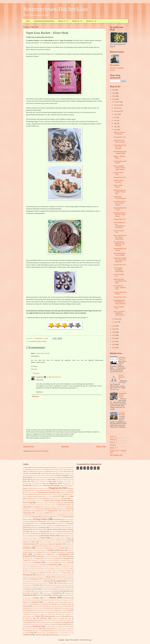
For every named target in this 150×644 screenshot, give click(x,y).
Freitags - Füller (27, 520)
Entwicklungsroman (36, 507)
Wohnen (70, 629)
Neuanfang (47, 581)
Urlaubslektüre (49, 623)
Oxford (49, 589)
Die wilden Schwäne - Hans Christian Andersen (120, 203)
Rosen (39, 600)
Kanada (43, 546)
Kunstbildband (70, 556)
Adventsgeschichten (36, 469)
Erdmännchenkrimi (52, 507)
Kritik (45, 556)
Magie (29, 571)
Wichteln (66, 627)
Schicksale (25, 604)
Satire (62, 602)
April (116, 127)
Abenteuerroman (44, 467)
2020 (114, 332)
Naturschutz (68, 579)
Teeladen (35, 614)
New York (69, 581)
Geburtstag (56, 522)
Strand (51, 610)
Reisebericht (40, 595)
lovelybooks (52, 633)
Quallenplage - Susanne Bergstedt (120, 198)
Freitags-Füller (40, 519)
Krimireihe (27, 556)
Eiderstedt (25, 505)
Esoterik (62, 509)
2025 (114, 93)
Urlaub (34, 623)
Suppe (56, 610)
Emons (60, 505)
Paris (54, 589)
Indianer (25, 540)
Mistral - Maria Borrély (118, 186)
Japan (40, 544)
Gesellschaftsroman (60, 526)
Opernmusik (49, 587)
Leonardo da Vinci (27, 563)
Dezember (117, 102)
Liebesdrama (43, 565)
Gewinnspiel (42, 528)
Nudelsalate (58, 585)
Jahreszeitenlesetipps (29, 544)
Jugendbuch (59, 544)
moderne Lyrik (68, 633)
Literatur (51, 567)
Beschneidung (60, 482)
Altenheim (55, 471)
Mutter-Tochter (51, 575)
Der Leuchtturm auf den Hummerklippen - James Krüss (119, 225)
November (117, 105)
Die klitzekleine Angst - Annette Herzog (120, 152)
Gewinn (25, 528)
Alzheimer (69, 471)
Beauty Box (27, 482)
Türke (48, 620)
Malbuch (49, 571)
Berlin (50, 482)
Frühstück (66, 520)
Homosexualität (26, 538)
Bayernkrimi (58, 480)
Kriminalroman (64, 554)
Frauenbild (50, 517)
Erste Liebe (31, 509)
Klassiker (62, 548)
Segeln (50, 606)
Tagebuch (65, 612)
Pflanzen (29, 591)
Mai (115, 123)
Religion (64, 595)
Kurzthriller (57, 559)
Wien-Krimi (28, 629)
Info (35, 540)
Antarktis (25, 476)
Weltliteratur (53, 627)
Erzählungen (54, 509)
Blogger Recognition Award (40, 488)
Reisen (57, 595)
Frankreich (35, 517)
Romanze (33, 600)
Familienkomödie (67, 511)
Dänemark (60, 503)
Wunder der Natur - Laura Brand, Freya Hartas (120, 281)
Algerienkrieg (58, 469)
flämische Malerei (41, 633)
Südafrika (25, 612)
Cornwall (40, 496)
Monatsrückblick (67, 573)
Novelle (45, 585)
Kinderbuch (27, 548)
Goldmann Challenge (52, 530)
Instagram (113, 445)
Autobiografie (59, 478)
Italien (34, 542)
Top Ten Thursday (40, 618)
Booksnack (44, 490)
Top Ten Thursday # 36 (122, 377)
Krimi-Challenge (37, 554)
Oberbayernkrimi (27, 587)
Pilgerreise (36, 591)
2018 (114, 338)
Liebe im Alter (26, 565)
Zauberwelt (37, 631)
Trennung (37, 620)
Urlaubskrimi (41, 623)
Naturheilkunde (59, 579)
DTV (60, 496)
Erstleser (38, 509)
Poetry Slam (48, 591)
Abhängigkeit (54, 467)
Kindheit (47, 548)
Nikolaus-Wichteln (42, 583)
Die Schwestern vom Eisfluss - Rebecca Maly (120, 192)
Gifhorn (58, 528)
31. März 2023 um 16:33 (54, 377)
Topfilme (55, 618)
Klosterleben (43, 550)
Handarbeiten (60, 532)
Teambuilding (26, 614)
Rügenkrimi (26, 602)
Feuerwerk (65, 513)
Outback (43, 589)
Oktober (117, 108)
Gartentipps (49, 522)
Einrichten (40, 505)
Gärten (37, 532)
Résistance (58, 600)
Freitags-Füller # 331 (120, 265)
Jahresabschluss (58, 542)
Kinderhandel (39, 548)
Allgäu (25, 471)
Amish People (45, 474)
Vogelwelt (61, 625)
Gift (63, 528)
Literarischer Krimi (41, 567)
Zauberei (30, 631)
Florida (46, 515)
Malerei (55, 571)
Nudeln (51, 585)
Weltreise (60, 627)
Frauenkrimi (58, 517)
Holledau (62, 536)
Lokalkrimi (58, 567)
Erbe (44, 507)
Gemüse (32, 526)
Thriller (38, 616)
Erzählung (46, 509)
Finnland (27, 515)
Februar (116, 319)
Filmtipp (71, 513)
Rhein (45, 598)
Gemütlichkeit (40, 526)
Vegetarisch (67, 622)
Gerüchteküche (49, 526)
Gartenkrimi (41, 522)
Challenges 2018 (51, 494)
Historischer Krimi (34, 536)
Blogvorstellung (35, 490)
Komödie (70, 550)
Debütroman (29, 499)
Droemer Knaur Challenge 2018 (54, 501)
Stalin (33, 610)
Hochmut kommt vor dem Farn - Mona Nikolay (120, 215)
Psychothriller (57, 593)
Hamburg (43, 532)
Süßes (59, 612)
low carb (60, 633)
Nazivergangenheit (27, 581)
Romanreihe (67, 598)
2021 (114, 329)
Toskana (62, 618)
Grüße (31, 532)
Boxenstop (58, 490)
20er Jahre (34, 467)
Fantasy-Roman (57, 513)
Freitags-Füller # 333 (120, 177)
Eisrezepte (47, 505)
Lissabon (32, 567)
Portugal (64, 591)
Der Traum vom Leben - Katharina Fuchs (120, 287)
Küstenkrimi (67, 558)
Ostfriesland (68, 587)
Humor (43, 538)
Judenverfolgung (48, 544)
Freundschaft (57, 519)
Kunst (61, 556)
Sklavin (41, 608)
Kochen (62, 550)
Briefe (26, 493)
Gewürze (52, 528)
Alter (62, 471)
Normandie (69, 583)
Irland (58, 540)
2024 (114, 96)
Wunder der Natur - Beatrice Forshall (119, 141)
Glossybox (26, 530)
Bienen (44, 484)
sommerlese (40, 377)
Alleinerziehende (68, 469)
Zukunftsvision (55, 631)
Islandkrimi (26, 542)
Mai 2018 (36, 571)
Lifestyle (25, 567)
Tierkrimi (71, 616)
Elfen (54, 505)
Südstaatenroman (52, 612)
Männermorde (41, 577)
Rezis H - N (77, 21)
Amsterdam (61, 474)
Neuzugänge (58, 581)
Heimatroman (53, 534)
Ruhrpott (45, 600)
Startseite (65, 447)
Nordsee (51, 583)
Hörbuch (69, 538)
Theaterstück (68, 614)
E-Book (68, 503)
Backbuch (33, 341)
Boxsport (65, 490)
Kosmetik (25, 552)
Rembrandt (71, 595)
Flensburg (40, 515)
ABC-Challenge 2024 (116, 455)
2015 (114, 348)
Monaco (57, 573)
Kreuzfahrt (46, 552)
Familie (68, 509)
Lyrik (51, 569)
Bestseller (69, 482)
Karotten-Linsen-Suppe (118, 173)
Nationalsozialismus (48, 579)
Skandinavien (26, 608)
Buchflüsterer (53, 492)
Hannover (69, 532)
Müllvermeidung (68, 577)
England (25, 507)
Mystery (66, 575)
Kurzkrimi (49, 559)
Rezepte (36, 598)
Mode (50, 573)
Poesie (42, 591)
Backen (25, 480)
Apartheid (31, 476)
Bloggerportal (55, 488)
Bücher (31, 494)
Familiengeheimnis (39, 511)
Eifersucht (33, 505)
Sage (45, 602)
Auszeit (51, 478)
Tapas (70, 612)
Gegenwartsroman (46, 524)
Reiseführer (49, 595)
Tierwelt (27, 618)
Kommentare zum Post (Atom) (39, 451)
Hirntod (25, 536)
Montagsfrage (28, 575)
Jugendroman (35, 546)
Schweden (26, 606)
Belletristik (43, 482)
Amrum (53, 474)
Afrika (45, 469)
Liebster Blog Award (67, 565)
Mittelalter (42, 573)
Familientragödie (39, 513)
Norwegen (36, 585)
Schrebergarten (55, 604)
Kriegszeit (69, 552)
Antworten (34, 369)
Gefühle (37, 524)
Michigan (25, 573)
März (116, 130)
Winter (41, 629)
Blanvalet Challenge (50, 486)
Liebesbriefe (35, 565)
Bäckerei (25, 494)
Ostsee (36, 589)
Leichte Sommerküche (53, 560)
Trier (44, 620)
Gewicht (70, 526)
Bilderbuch (53, 483)
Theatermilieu (59, 614)
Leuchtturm (63, 563)
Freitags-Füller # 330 (120, 297)
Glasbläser (69, 528)
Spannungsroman (66, 608)
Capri (37, 494)
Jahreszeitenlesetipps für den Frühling (120, 254)
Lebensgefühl (34, 560)
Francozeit (27, 517)
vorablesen (27, 635)
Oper (42, 587)
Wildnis (35, 629)
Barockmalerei (42, 480)
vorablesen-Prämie (40, 635)
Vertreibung (47, 625)
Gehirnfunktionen (60, 524)
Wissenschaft (50, 629)
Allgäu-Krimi (33, 471)
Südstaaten (43, 612)
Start (28, 21)
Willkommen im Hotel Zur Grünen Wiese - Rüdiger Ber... (120, 260)
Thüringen (57, 616)
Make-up (42, 571)
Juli (115, 117)
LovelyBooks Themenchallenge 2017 (38, 569)
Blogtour (27, 490)
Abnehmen (62, 467)
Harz (29, 534)
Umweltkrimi (61, 620)
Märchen (48, 577)
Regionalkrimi (28, 595)
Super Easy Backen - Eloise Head (120, 133)
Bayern (50, 480)
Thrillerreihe (48, 616)
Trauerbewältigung (28, 620)
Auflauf (70, 476)
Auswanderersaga (43, 478)
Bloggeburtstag (63, 486)
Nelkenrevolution (38, 581)
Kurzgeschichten (39, 559)
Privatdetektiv (26, 593)
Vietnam (54, 625)
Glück (34, 530)
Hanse (24, 534)
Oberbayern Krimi (67, 585)
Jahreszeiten (68, 542)
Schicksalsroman (35, 604)
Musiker (44, 575)
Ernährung (69, 507)
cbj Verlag (30, 633)
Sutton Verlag (63, 610)
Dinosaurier (57, 499)
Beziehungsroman (27, 484)
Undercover (69, 620)
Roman (53, 598)
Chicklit (59, 494)
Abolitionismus (70, 467)
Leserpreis (48, 563)
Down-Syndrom (31, 501)
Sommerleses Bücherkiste (56, 9)
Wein (47, 627)
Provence (36, 593)
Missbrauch (33, 573)
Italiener (42, 542)
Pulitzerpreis (68, 593)
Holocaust (69, 536)
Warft (72, 625)
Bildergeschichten (67, 484)
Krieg (52, 552)
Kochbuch (51, 550)
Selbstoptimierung (58, 606)
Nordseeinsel (60, 583)
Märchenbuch (58, 577)
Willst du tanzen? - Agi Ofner (119, 181)
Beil (36, 482)
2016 (114, 345)
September (117, 111)
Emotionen (68, 505)
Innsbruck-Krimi (43, 540)
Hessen (60, 534)
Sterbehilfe (39, 610)
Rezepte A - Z (114, 448)
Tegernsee (42, 614)
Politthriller (56, 591)
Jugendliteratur (26, 546)
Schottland (45, 604)
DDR (54, 496)
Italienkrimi (49, 542)
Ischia (63, 540)
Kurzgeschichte (29, 559)
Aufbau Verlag (61, 475)
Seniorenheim (68, 606)
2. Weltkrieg (26, 467)
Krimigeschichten (50, 554)
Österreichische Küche (63, 635)
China (64, 494)
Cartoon (43, 494)
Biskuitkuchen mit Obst (37, 486)
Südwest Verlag (42, 341)
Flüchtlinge (61, 515)
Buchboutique (42, 492)
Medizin (69, 571)
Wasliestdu (27, 627)
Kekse (70, 546)
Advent (27, 469)
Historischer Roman (48, 536)
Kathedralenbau (57, 546)
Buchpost (62, 493)
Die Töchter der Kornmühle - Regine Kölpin (119, 270)
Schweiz (44, 606)
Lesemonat (37, 562)
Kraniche (32, 552)
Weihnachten (37, 626)
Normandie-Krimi (27, 585)
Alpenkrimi (47, 471)
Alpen (40, 471)
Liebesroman (53, 565)
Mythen (33, 577)
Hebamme (35, 534)
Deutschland (43, 499)
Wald (67, 625)
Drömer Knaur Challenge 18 (43, 503)
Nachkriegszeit (35, 579)
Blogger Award (27, 488)
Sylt (69, 610)
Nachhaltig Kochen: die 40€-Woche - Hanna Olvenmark (120, 302)
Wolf (24, 631)
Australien (35, 478)
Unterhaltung (26, 623)
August (116, 114)
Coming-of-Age (31, 496)
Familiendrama (27, 511)
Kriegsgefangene (60, 552)
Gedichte (63, 522)
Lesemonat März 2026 (122, 414)
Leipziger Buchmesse (66, 560)
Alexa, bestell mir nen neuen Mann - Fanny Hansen (120, 237)
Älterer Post (101, 447)
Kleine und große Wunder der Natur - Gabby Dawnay (120, 168)
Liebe (69, 563)
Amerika (35, 473)
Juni (115, 120)
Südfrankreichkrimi (34, 612)
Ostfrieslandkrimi (27, 589)
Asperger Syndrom (40, 476)
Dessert (36, 499)
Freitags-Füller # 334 (120, 137)
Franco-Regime (70, 515)
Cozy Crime (48, 496)
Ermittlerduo (61, 507)
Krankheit (39, 552)
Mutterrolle (59, 575)
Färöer (72, 520)
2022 (114, 326)
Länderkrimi (57, 569)
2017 (114, 341)
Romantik (25, 600)
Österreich (52, 635)
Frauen (43, 517)
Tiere (64, 616)
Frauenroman (67, 517)
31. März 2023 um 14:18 (42, 353)
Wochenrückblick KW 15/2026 (123, 395)
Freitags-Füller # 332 (120, 219)
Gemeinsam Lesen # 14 (122, 358)
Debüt (72, 496)
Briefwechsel (33, 493)
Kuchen (55, 556)
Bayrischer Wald (68, 480)
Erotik (24, 509)
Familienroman (27, 513)
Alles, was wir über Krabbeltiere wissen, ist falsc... (119, 313)
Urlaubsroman (58, 623)
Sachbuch (35, 602)
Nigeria (34, 583)
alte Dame (63, 631)
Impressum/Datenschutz (44, 21)
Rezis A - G (63, 21)
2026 (114, 90)
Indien (31, 540)
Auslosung (26, 477)
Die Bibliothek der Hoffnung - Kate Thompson (119, 244)
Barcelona (33, 480)
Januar (116, 322)
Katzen (65, 546)
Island (69, 540)
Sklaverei (35, 608)
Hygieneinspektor (60, 538)
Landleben (26, 560)
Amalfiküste (26, 474)
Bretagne (71, 490)
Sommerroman (49, 608)
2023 (114, 99)
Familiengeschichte (52, 511)
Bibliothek (37, 484)
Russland (52, 600)
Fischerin (33, 515)
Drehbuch (40, 501)
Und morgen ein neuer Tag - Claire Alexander (120, 147)
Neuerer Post (29, 447)
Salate (50, 602)
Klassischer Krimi (33, 550)
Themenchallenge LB (28, 616)
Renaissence (28, 598)
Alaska (51, 469)
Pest (24, 591)
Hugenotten (35, 538)
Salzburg (56, 602)
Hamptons (52, 532)
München (25, 579)
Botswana (51, 490)
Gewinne (33, 528)
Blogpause (71, 488)
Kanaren (50, 546)
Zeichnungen (45, 631)
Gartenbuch (32, 522)
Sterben (46, 610)
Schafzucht (69, 602)
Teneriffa (50, 614)
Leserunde (55, 563)
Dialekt (51, 499)
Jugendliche (69, 544)
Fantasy (47, 513)
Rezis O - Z (91, 21)
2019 (114, 335)
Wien (72, 627)
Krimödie (38, 556)
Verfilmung (25, 625)
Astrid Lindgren (51, 476)
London (65, 567)
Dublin (54, 503)
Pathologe (69, 589)
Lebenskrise (43, 560)
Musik (38, 575)
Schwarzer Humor (66, 604)
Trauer (69, 618)
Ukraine (54, 620)
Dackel (66, 496)
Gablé (26, 522)
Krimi (25, 554)
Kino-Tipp (54, 548)
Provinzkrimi (46, 593)
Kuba (50, 556)
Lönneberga (65, 569)
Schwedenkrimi (36, 606)
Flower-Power (53, 515)
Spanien (57, 608)
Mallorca (62, 571)
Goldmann (40, 530)
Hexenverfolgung (68, 534)
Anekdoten (69, 474)
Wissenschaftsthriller (61, 629)
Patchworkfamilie (61, 589)
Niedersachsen (26, 583)
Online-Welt (36, 587)
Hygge (52, 538)
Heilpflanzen (44, 534)
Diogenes (65, 499)
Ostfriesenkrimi (58, 587)
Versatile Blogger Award (36, 625)
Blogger (70, 486)
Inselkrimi (51, 540)
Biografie (26, 486)
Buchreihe (69, 493)
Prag (70, 591)
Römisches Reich (67, 600)
